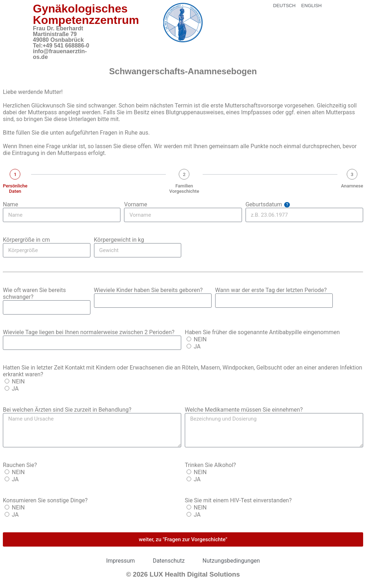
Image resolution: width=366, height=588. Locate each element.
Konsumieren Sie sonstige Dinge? (45, 500)
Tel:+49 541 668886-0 (61, 46)
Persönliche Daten (15, 189)
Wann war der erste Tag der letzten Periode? (271, 290)
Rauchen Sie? (20, 465)
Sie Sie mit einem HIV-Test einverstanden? (238, 500)
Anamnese (352, 186)
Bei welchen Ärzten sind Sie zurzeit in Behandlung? (67, 410)
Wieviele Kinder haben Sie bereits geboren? (149, 290)
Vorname (135, 204)
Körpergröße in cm (26, 240)
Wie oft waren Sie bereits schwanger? (34, 293)
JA (197, 346)
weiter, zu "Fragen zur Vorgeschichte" (183, 539)
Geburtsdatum (268, 204)
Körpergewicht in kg (119, 240)
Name (11, 204)
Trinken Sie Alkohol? (210, 465)
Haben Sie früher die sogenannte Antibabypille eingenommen (262, 332)
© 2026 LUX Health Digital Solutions (183, 574)
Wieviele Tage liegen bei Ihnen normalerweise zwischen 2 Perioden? (89, 332)
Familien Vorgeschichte (184, 189)
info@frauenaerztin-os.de (60, 54)
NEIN (200, 339)
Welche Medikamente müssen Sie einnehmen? (244, 410)
